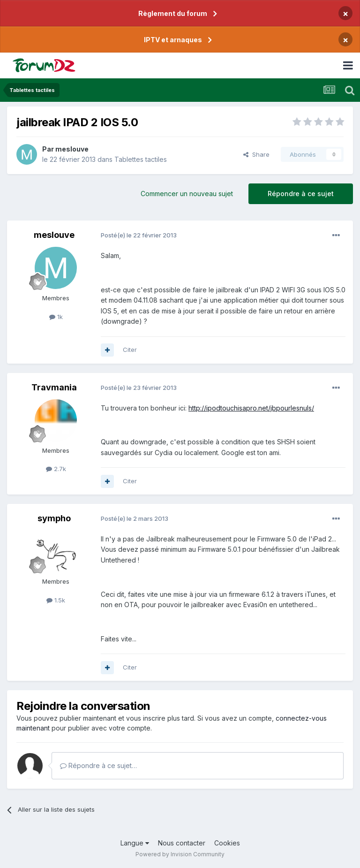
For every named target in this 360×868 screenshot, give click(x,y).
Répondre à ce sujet (301, 194)
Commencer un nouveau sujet (187, 194)
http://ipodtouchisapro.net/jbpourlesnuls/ (251, 408)
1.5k (56, 600)
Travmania (54, 387)
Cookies (227, 843)
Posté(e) (139, 235)
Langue (135, 843)
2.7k (56, 469)
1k (56, 317)
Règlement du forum (173, 13)
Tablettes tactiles (141, 159)
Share (256, 154)
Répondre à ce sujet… (98, 765)
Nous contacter (182, 843)
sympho (54, 518)
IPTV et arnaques (173, 40)
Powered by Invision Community (180, 854)
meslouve (72, 149)
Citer (130, 350)
